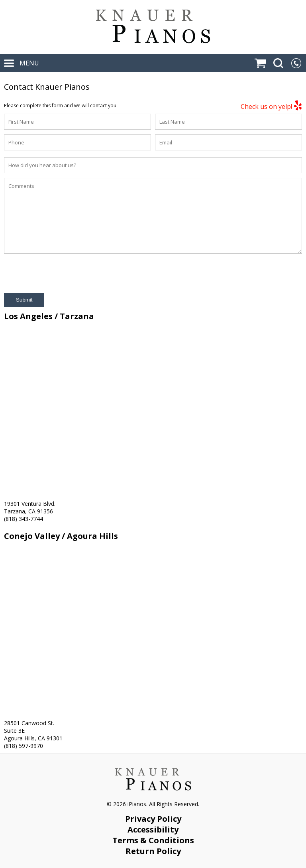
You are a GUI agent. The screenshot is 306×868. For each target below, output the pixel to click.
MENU (22, 63)
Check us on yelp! (271, 106)
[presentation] (65, 273)
